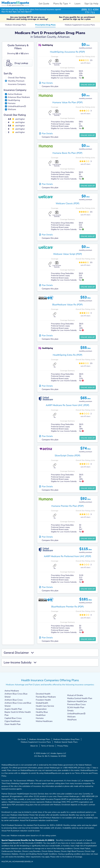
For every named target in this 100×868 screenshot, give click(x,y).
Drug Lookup (17, 63)
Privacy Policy (63, 746)
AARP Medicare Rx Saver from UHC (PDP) (68, 405)
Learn (77, 4)
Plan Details (46, 83)
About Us (34, 746)
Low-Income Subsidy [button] (20, 662)
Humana (12, 103)
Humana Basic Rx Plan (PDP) (67, 153)
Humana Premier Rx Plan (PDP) (68, 506)
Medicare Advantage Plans (16, 25)
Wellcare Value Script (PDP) (68, 254)
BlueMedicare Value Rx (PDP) (67, 305)
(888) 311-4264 (90, 9)
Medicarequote (15, 3)
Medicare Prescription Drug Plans (66, 739)
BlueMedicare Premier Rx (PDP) (67, 607)
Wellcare (12, 109)
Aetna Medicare (15, 94)
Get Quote (44, 4)
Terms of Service (48, 746)
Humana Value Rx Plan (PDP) (68, 102)
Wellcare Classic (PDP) (68, 203)
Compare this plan (50, 86)
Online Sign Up (88, 85)
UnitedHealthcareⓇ (17, 106)
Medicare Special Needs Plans (66, 742)
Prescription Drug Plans (45, 25)
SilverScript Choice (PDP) (67, 456)
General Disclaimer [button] (19, 653)
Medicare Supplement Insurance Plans (80, 25)
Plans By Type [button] (61, 4)
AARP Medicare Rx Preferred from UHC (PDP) (68, 556)
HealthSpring (14, 100)
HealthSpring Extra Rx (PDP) (68, 355)
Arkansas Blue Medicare (19, 97)
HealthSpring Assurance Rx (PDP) (67, 52)
